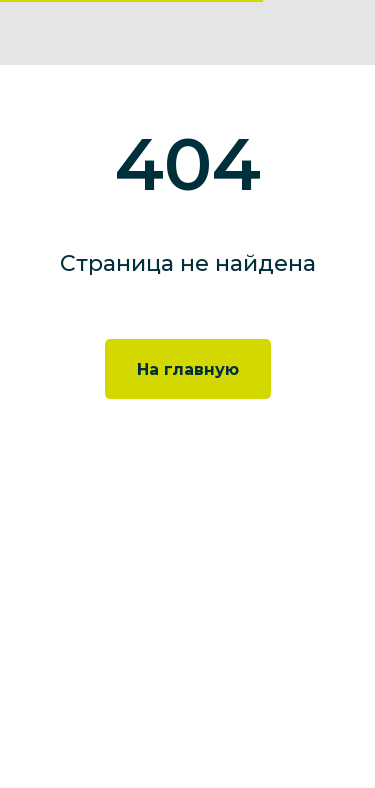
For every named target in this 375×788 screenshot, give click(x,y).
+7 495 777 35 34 (98, 594)
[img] (343, 32)
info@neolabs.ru (98, 623)
